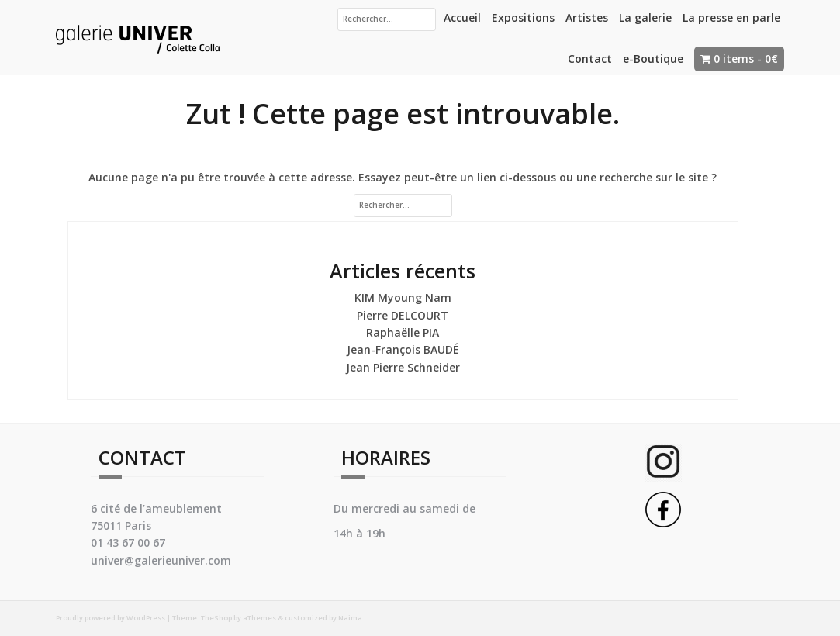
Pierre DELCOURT (403, 315)
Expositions (523, 17)
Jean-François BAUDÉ (403, 349)
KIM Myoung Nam (403, 297)
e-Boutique (653, 59)
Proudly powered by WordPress (111, 618)
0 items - (746, 59)
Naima (350, 618)
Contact (590, 59)
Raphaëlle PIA (403, 332)
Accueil (462, 17)
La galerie (645, 17)
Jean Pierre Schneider (403, 367)
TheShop (216, 618)
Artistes (587, 17)
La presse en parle (731, 17)
